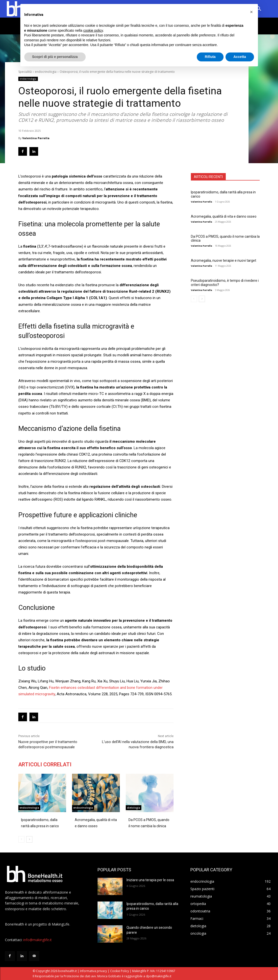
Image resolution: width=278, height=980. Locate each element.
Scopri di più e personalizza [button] (55, 57)
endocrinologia (46, 72)
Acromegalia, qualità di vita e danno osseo (224, 216)
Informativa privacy (93, 971)
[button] (252, 12)
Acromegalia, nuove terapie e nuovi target (224, 260)
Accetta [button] (240, 57)
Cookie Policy (120, 971)
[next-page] (202, 299)
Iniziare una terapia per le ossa (150, 880)
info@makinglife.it (38, 940)
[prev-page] (194, 299)
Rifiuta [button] (210, 57)
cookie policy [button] (93, 30)
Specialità (25, 72)
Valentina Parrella (36, 138)
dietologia (134, 808)
